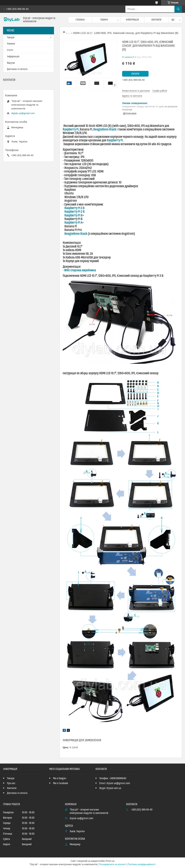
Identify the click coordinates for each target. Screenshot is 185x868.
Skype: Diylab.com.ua (110, 788)
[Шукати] (178, 9)
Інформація (133, 20)
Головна (80, 20)
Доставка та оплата (17, 69)
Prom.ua (110, 861)
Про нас (11, 783)
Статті (10, 50)
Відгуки (11, 63)
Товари (104, 20)
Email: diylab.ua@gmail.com (115, 783)
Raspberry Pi (71, 130)
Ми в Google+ (60, 778)
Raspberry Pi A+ (74, 223)
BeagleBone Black (105, 130)
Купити (135, 74)
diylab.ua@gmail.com (23, 113)
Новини (11, 44)
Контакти (156, 20)
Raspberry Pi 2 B (74, 212)
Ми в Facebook (61, 783)
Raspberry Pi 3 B (74, 208)
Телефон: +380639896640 (113, 778)
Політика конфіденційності (142, 864)
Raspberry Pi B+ (74, 216)
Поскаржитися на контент (112, 864)
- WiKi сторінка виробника (79, 270)
